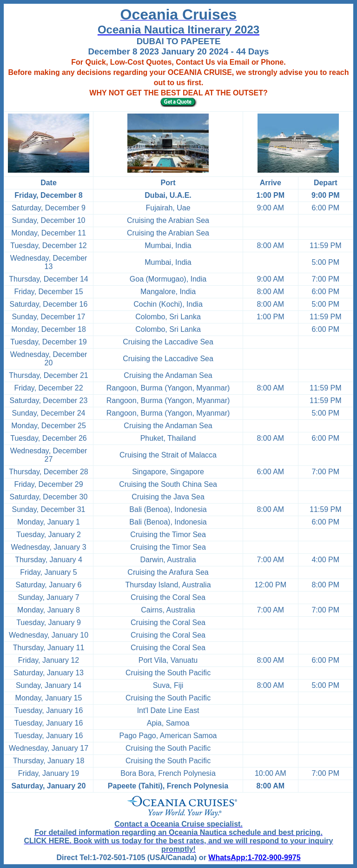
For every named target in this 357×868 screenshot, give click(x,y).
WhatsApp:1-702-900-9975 (254, 858)
